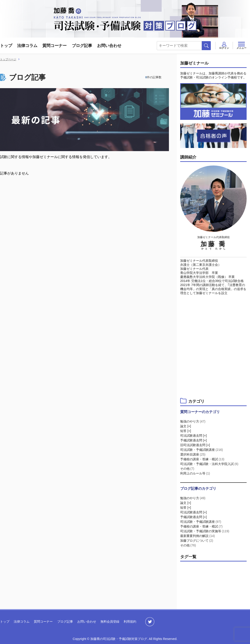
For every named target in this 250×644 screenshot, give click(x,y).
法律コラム (27, 46)
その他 (187, 469)
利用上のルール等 (195, 473)
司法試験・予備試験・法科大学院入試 (210, 464)
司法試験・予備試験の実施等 (205, 531)
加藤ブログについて (197, 541)
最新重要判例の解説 (198, 536)
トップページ (8, 59)
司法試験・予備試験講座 (202, 450)
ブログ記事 (82, 46)
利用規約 (130, 622)
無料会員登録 (110, 622)
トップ (6, 46)
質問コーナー (55, 46)
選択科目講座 (193, 454)
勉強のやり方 (193, 421)
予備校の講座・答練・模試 (203, 459)
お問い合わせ (109, 46)
